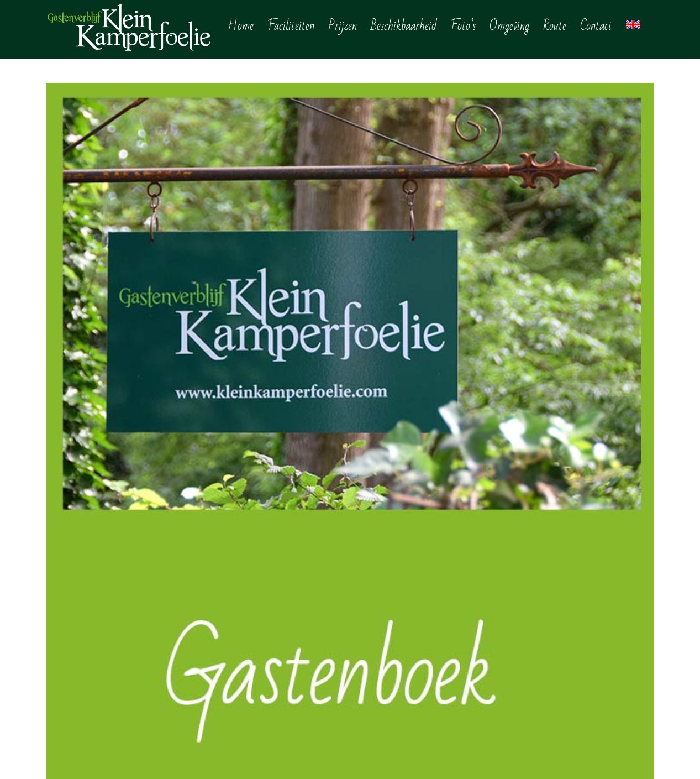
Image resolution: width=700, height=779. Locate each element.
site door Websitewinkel (327, 757)
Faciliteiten (388, 604)
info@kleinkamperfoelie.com (104, 636)
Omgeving (386, 668)
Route (377, 684)
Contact (381, 700)
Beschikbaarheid (400, 636)
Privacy (275, 757)
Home (377, 588)
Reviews (383, 716)
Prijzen (379, 620)
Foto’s (377, 652)
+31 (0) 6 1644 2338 (90, 601)
